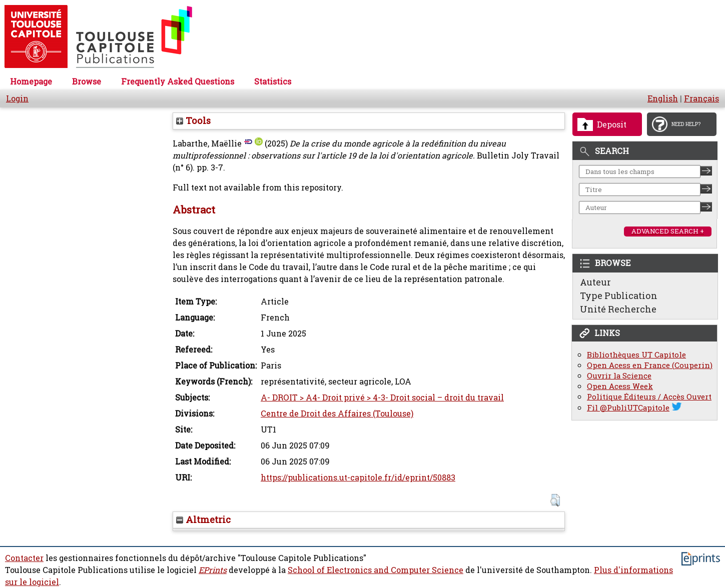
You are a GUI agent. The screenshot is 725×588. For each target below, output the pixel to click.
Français (701, 98)
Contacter (24, 558)
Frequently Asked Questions (178, 81)
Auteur (595, 282)
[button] (555, 500)
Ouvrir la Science (619, 376)
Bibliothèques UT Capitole (636, 355)
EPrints (213, 570)
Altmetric (203, 519)
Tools (193, 120)
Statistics (273, 81)
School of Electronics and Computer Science (376, 570)
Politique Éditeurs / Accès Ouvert (649, 397)
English (663, 98)
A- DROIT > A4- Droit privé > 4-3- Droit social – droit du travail (382, 397)
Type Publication (619, 295)
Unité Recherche (618, 309)
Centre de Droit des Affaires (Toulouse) (337, 413)
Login (17, 98)
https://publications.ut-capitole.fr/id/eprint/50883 (358, 477)
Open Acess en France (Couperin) (650, 365)
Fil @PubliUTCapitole (628, 408)
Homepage (31, 81)
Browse (87, 81)
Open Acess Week (620, 386)
